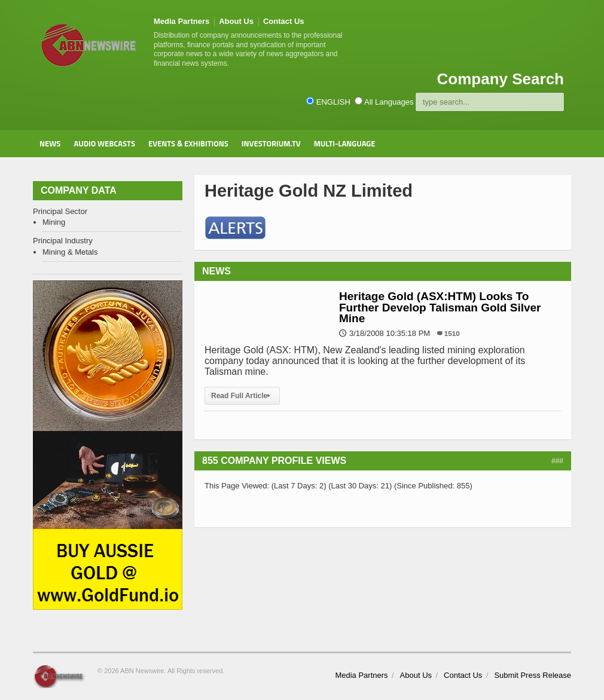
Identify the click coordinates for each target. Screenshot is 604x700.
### (557, 461)
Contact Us (284, 21)
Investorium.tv (271, 143)
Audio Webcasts (104, 143)
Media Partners (181, 21)
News (50, 143)
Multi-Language (345, 143)
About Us (236, 21)
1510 (452, 333)
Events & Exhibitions (188, 143)
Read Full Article (242, 396)
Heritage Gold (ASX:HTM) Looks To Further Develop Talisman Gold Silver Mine (440, 307)
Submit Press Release (533, 675)
